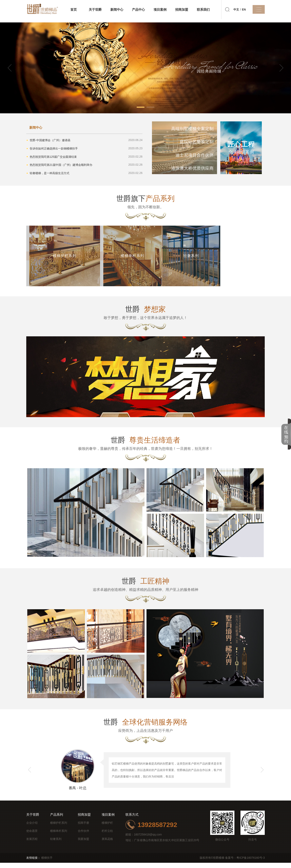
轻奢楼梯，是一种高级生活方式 (50, 171)
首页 (74, 10)
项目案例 (160, 10)
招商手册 (83, 828)
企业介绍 (32, 828)
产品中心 (138, 10)
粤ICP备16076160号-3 (251, 863)
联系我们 (203, 10)
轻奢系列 (56, 844)
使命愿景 (32, 836)
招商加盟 (182, 10)
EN (244, 9)
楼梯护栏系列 (59, 828)
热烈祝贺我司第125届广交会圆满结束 (53, 155)
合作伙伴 (83, 836)
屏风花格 (107, 844)
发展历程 (32, 844)
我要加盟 (83, 844)
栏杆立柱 (107, 836)
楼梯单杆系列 (59, 836)
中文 (236, 9)
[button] (279, 68)
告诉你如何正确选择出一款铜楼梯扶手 (54, 148)
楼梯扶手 (47, 863)
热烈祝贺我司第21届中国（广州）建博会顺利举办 (61, 163)
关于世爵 (95, 10)
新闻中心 (117, 10)
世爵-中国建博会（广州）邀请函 (50, 140)
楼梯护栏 (107, 828)
